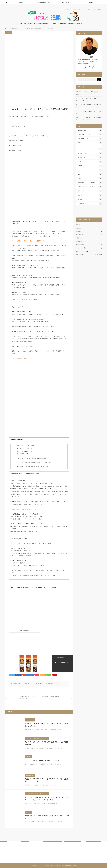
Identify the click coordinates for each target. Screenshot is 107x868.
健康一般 (90, 174)
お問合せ (91, 2)
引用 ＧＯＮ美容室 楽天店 (20, 358)
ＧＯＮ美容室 (90, 204)
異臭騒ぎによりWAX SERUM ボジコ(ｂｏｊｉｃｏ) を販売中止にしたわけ (46, 725)
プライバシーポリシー (67, 2)
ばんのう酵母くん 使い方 (90, 134)
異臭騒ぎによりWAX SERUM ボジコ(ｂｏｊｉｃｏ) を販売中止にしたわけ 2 (46, 780)
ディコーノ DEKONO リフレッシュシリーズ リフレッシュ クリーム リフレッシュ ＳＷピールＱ (46, 799)
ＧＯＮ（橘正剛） (89, 57)
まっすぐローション (41, 684)
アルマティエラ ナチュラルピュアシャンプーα (23, 509)
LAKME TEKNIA (30, 720)
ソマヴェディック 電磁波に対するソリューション (43, 761)
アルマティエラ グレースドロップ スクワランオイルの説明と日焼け (47, 743)
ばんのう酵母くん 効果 (90, 139)
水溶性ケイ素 (90, 191)
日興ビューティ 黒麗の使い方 (90, 187)
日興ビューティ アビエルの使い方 (90, 183)
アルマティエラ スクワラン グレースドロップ (37, 738)
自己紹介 (21, 2)
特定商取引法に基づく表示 (44, 2)
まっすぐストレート (31, 684)
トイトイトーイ (90, 157)
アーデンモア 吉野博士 (90, 153)
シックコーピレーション (52, 684)
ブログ (90, 162)
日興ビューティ (90, 178)
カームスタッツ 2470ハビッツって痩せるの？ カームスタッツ (47, 817)
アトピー (90, 143)
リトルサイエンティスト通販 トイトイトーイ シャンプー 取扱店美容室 (52, 865)
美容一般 (20, 684)
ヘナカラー (90, 170)
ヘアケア (8, 33)
